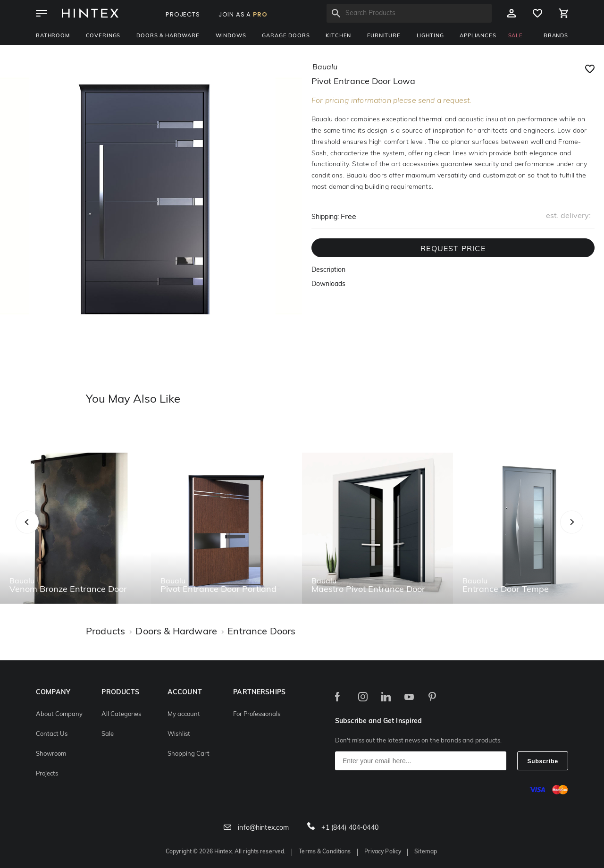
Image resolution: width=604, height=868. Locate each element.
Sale (108, 734)
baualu (325, 67)
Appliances (478, 36)
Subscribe (543, 761)
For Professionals (257, 714)
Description (328, 270)
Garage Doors (286, 36)
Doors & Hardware (168, 36)
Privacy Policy (383, 852)
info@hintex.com (256, 828)
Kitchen (338, 36)
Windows (231, 36)
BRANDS (556, 36)
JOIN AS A (243, 14)
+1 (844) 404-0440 (343, 828)
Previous (39, 532)
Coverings (103, 36)
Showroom (51, 754)
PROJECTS (183, 14)
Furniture (384, 36)
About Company (59, 714)
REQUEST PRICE (453, 249)
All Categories (121, 714)
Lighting (430, 36)
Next (591, 532)
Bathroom (53, 36)
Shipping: (325, 217)
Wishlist (179, 734)
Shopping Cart (189, 754)
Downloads (328, 284)
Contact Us (52, 734)
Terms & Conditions (325, 852)
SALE (516, 36)
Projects (47, 774)
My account (184, 714)
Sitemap (426, 852)
